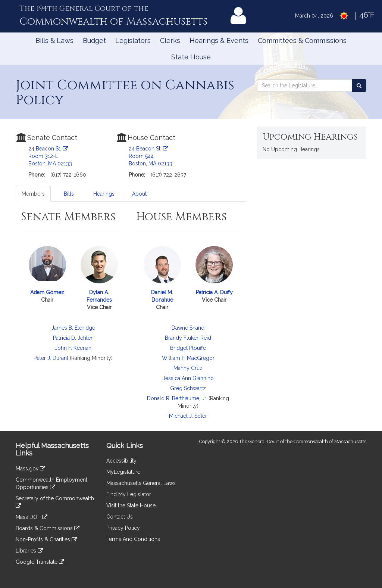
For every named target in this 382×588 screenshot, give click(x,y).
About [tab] (139, 194)
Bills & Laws (54, 41)
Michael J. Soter (188, 416)
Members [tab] (33, 194)
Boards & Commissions (48, 528)
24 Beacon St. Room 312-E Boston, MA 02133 (50, 156)
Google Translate (40, 562)
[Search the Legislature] (359, 85)
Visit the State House (131, 505)
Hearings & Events (219, 41)
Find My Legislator (129, 494)
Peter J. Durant (51, 358)
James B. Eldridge (73, 328)
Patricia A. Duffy (214, 292)
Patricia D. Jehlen (73, 338)
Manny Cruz (188, 368)
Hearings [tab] (104, 194)
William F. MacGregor (188, 358)
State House (191, 57)
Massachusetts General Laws (141, 483)
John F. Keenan (73, 348)
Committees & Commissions (302, 41)
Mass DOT (32, 517)
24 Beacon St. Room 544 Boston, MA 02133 (151, 156)
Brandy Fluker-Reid (188, 338)
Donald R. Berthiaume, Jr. (177, 398)
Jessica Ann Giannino (188, 378)
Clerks (170, 41)
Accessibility (121, 461)
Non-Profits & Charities (46, 539)
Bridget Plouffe (188, 348)
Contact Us (120, 517)
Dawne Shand (188, 328)
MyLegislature (123, 472)
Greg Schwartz (188, 388)
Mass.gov (30, 469)
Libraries (29, 551)
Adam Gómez (47, 292)
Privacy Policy (123, 528)
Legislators (133, 41)
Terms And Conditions (133, 539)
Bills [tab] (69, 194)
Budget (94, 41)
